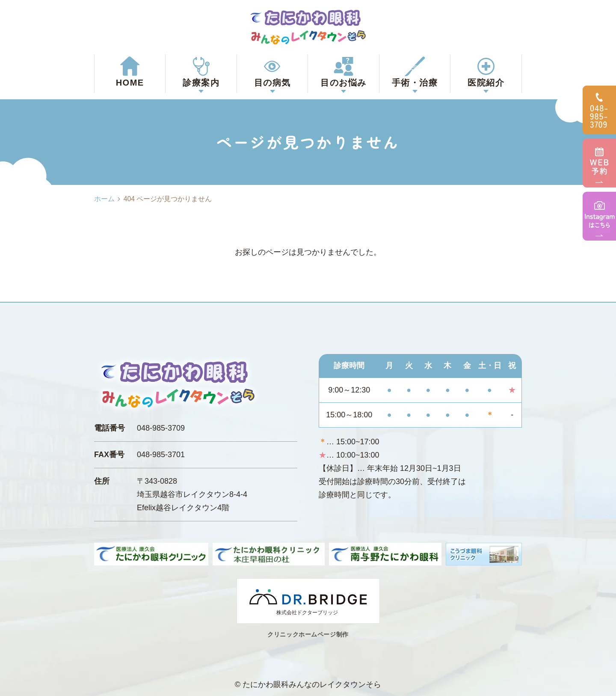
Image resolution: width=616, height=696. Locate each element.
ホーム (104, 199)
